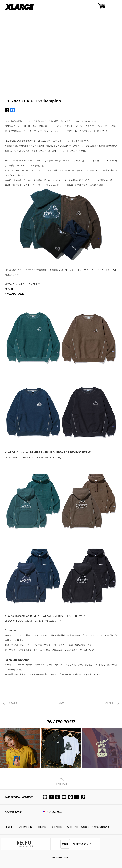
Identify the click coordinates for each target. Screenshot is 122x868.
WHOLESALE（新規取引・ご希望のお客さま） (90, 827)
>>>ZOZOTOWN (14, 294)
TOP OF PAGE (61, 784)
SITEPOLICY (57, 827)
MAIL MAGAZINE (26, 827)
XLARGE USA (54, 812)
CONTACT (42, 827)
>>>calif (10, 289)
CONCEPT (9, 827)
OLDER (109, 703)
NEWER (13, 703)
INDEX (61, 703)
